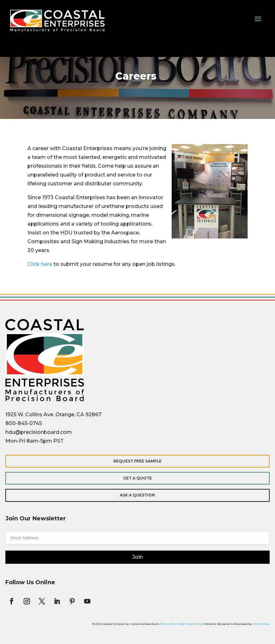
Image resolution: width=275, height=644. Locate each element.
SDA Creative (261, 624)
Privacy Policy (194, 624)
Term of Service (172, 624)
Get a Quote (137, 478)
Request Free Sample (137, 461)
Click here (40, 264)
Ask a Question (137, 495)
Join (137, 557)
